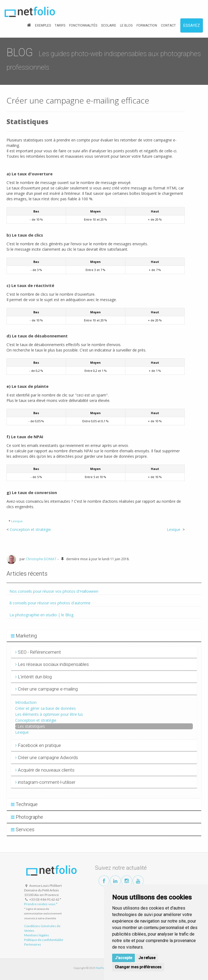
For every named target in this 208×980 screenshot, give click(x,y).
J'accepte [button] (123, 958)
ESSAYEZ (192, 25)
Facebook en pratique (38, 745)
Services (23, 829)
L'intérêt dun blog (33, 677)
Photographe (27, 817)
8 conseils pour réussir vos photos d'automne (50, 603)
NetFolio (102, 968)
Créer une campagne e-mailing (46, 689)
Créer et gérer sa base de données (45, 708)
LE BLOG (126, 25)
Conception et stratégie (30, 529)
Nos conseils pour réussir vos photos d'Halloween (54, 591)
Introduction (26, 702)
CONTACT (168, 25)
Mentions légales (37, 935)
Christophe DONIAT (41, 559)
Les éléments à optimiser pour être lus (49, 714)
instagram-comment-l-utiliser (45, 782)
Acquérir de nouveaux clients (45, 770)
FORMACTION (147, 25)
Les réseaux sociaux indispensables (52, 664)
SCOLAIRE (109, 25)
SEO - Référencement (38, 652)
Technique (24, 804)
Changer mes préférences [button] (138, 967)
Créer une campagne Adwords (47, 757)
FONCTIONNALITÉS (83, 25)
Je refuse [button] (147, 958)
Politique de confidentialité (44, 940)
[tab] (104, 636)
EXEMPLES (43, 25)
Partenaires (33, 944)
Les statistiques (31, 726)
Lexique (17, 521)
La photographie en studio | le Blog (42, 615)
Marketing (24, 636)
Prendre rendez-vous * (41, 904)
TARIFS (60, 25)
